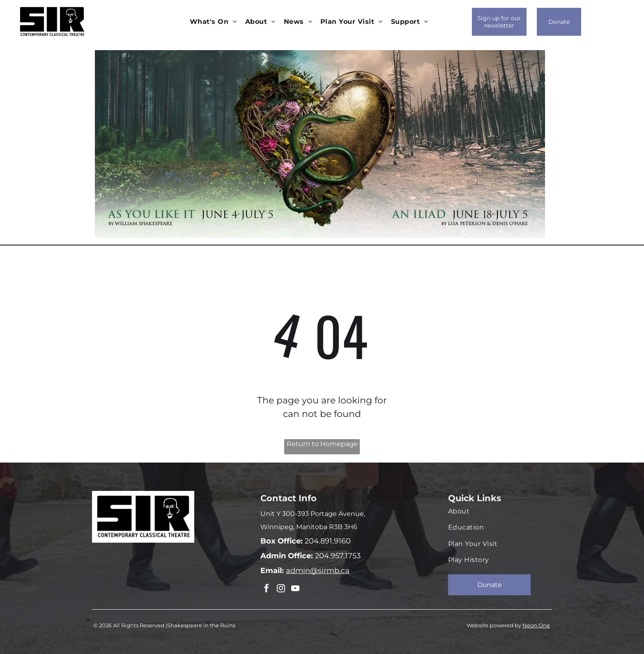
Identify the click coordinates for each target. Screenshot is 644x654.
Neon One (536, 624)
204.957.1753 (337, 556)
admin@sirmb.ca (318, 571)
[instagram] (280, 589)
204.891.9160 (327, 541)
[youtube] (293, 589)
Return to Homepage (322, 444)
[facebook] (266, 589)
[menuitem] (213, 22)
